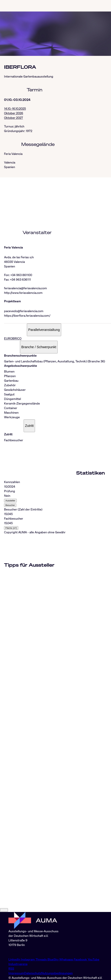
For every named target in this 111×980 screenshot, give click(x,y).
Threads (41, 959)
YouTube (94, 959)
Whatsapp (67, 959)
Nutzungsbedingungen (57, 973)
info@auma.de (18, 952)
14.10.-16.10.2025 (15, 108)
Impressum (16, 973)
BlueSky (53, 959)
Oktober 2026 (14, 113)
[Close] (4, 910)
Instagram (28, 959)
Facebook (81, 959)
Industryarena (18, 964)
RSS (11, 968)
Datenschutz (33, 973)
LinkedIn (15, 959)
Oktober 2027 (14, 118)
